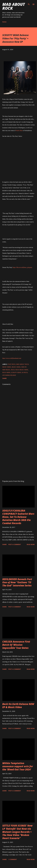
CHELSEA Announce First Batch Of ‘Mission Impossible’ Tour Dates (16, 645)
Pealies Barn (19, 131)
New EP (24, 367)
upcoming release (9, 375)
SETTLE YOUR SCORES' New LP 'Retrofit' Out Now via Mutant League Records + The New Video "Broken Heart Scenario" (17, 832)
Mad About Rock (14, 6)
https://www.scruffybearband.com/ (12, 358)
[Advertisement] (18, 455)
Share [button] (4, 378)
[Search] (29, 4)
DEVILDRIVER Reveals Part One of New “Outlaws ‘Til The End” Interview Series (17, 582)
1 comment (13, 859)
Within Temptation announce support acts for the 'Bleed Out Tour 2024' (18, 766)
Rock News (6, 372)
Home (4, 22)
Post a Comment (15, 544)
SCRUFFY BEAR (16, 372)
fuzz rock (12, 364)
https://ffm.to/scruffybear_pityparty (22, 267)
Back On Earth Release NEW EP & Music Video (18, 706)
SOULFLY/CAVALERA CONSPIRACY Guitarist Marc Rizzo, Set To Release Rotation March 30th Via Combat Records (18, 517)
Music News (7, 367)
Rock (13, 370)
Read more (31, 544)
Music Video (16, 367)
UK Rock (25, 372)
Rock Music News (22, 370)
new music (6, 370)
